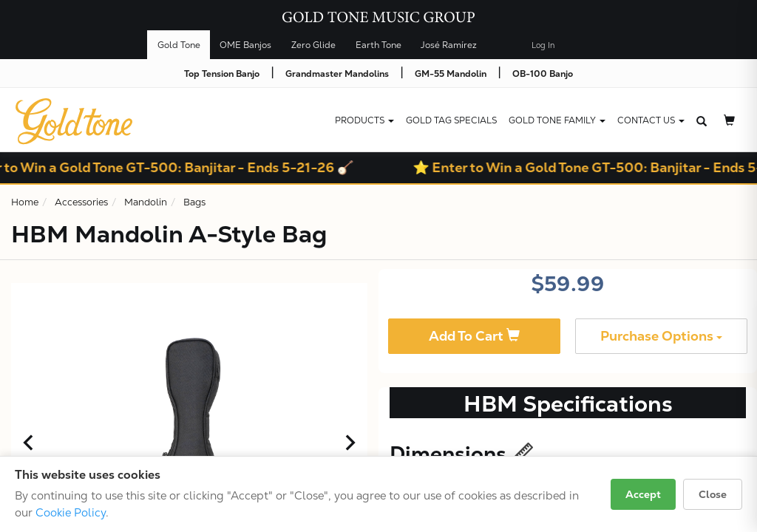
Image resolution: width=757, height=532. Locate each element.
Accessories (81, 202)
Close (713, 494)
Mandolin (146, 202)
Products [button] (364, 120)
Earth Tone (378, 45)
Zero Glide (313, 45)
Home (25, 202)
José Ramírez (449, 45)
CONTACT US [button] (651, 120)
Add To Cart (474, 336)
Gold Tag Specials (451, 120)
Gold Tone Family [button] (557, 120)
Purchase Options (661, 336)
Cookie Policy (71, 512)
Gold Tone (179, 45)
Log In (543, 45)
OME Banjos (245, 45)
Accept (643, 494)
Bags (194, 202)
